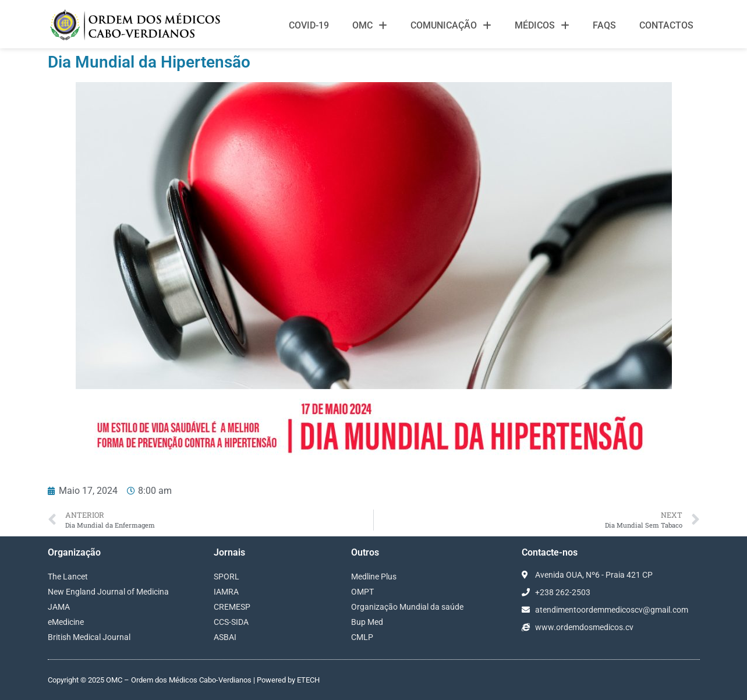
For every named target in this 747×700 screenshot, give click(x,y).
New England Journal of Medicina (108, 592)
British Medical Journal (89, 637)
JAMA (59, 607)
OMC (370, 26)
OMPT (362, 592)
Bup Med (367, 622)
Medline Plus (374, 577)
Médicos (542, 26)
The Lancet (68, 577)
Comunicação (451, 26)
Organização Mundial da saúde (407, 607)
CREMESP (232, 607)
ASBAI (225, 637)
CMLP (362, 637)
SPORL (226, 577)
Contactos (666, 25)
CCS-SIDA (231, 622)
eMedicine (66, 622)
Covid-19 (309, 25)
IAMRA (226, 592)
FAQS (604, 25)
